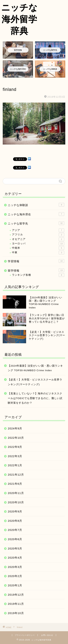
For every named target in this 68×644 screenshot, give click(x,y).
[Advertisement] (53, 14)
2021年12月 (16, 475)
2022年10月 (16, 438)
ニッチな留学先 (36, 223)
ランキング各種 (38, 275)
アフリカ (38, 235)
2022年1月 (15, 465)
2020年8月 (15, 521)
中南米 (38, 248)
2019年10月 (16, 613)
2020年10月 (16, 502)
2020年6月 (15, 539)
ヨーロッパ (38, 244)
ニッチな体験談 (36, 205)
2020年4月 (15, 558)
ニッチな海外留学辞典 (19, 19)
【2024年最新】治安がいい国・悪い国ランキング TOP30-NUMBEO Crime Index (35, 368)
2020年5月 (15, 548)
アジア (38, 230)
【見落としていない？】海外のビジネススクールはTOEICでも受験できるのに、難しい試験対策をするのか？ (35, 398)
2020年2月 (15, 576)
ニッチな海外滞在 (36, 214)
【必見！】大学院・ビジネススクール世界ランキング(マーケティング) (35, 382)
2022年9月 (15, 447)
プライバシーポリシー (25, 635)
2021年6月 (15, 484)
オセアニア (38, 239)
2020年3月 (15, 567)
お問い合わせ (47, 635)
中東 (38, 253)
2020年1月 (15, 585)
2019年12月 (16, 595)
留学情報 (36, 270)
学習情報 (36, 261)
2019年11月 (16, 604)
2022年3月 (15, 456)
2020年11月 (16, 493)
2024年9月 (15, 428)
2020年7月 (15, 530)
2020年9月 (15, 511)
